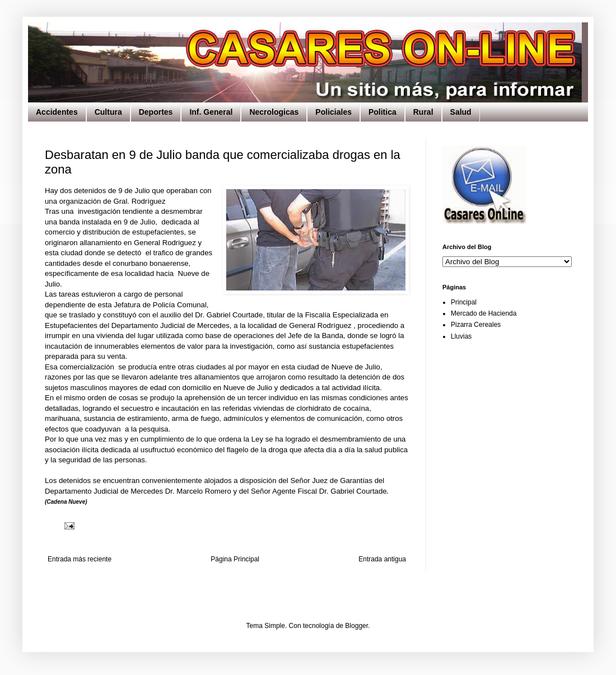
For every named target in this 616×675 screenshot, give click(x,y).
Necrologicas (274, 112)
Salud (461, 112)
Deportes (156, 112)
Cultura (108, 112)
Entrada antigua (382, 559)
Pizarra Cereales (476, 325)
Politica (382, 112)
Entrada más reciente (80, 559)
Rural (423, 112)
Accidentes (57, 112)
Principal (464, 302)
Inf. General (211, 112)
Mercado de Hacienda (484, 313)
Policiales (333, 112)
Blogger (356, 626)
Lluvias (461, 336)
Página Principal (235, 559)
